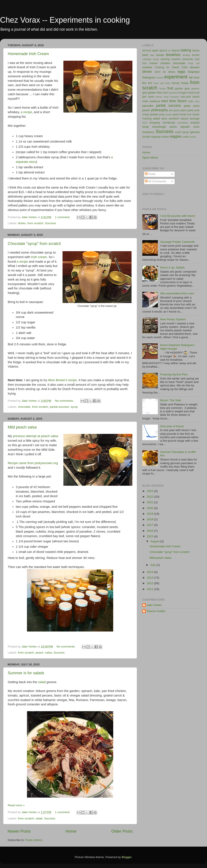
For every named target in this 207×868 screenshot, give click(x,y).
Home (71, 831)
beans (196, 51)
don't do (160, 72)
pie (171, 110)
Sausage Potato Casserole (177, 242)
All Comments (156, 181)
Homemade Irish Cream (28, 54)
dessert (195, 67)
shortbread (169, 123)
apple (155, 51)
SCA (145, 123)
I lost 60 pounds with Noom (178, 216)
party (187, 106)
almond (147, 51)
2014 (151, 572)
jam (144, 97)
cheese (153, 63)
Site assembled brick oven (177, 293)
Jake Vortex (154, 605)
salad (42, 682)
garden (179, 89)
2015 (151, 536)
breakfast (173, 55)
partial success (59, 407)
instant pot (193, 93)
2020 (151, 508)
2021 (151, 502)
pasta (196, 106)
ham (165, 93)
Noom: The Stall (170, 400)
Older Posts (122, 831)
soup (145, 127)
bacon (176, 50)
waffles (186, 137)
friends (176, 83)
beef (145, 55)
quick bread (180, 114)
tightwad (195, 132)
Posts (150, 174)
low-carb (186, 97)
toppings (156, 137)
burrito (196, 55)
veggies (176, 136)
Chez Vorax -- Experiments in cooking (65, 20)
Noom (182, 101)
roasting (147, 119)
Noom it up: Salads (172, 267)
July (153, 565)
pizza (177, 110)
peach (40, 653)
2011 (151, 589)
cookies (147, 67)
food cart (159, 83)
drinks (22, 223)
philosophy (159, 110)
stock (196, 127)
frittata (185, 83)
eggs (181, 71)
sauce (184, 118)
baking (186, 50)
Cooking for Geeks (167, 67)
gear (187, 89)
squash (185, 127)
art (170, 51)
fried (168, 83)
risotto (196, 114)
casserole (188, 59)
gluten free (155, 93)
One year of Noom (172, 426)
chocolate (24, 407)
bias (152, 55)
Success (51, 223)
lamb (151, 97)
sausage (194, 119)
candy (156, 59)
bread (160, 55)
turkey (165, 137)
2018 (151, 519)
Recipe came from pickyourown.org (33, 463)
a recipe (26, 112)
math (145, 101)
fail (191, 77)
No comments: (65, 401)
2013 (151, 578)
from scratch (35, 223)
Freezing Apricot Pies (174, 374)
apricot (163, 51)
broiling (186, 55)
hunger (182, 93)
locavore (175, 97)
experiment (176, 77)
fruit (170, 88)
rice (189, 114)
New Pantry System (173, 319)
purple (169, 114)
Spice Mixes (150, 158)
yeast (193, 137)
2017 (151, 525)
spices (173, 127)
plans (184, 110)
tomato (146, 137)
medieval (155, 101)
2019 (151, 514)
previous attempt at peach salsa (36, 436)
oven (197, 101)
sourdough (159, 127)
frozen (163, 89)
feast (197, 78)
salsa (49, 653)
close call (194, 63)
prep (162, 114)
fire (144, 83)
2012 (151, 583)
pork (191, 110)
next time (168, 101)
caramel (176, 59)
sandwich (174, 119)
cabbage (147, 59)
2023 (151, 491)
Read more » (16, 805)
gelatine (195, 89)
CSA (185, 67)
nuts (191, 101)
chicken (165, 63)
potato (154, 114)
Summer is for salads (26, 673)
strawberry (148, 132)
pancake (148, 106)
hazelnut (173, 93)
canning (165, 59)
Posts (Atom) (34, 840)
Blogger (127, 857)
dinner (147, 71)
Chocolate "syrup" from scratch (34, 244)
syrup (74, 407)
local (166, 97)
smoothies (183, 123)
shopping (155, 123)
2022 (151, 497)
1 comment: (63, 217)
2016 (151, 531)
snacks (195, 123)
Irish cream (39, 257)
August (155, 541)
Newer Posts (19, 831)
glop (145, 93)
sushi (178, 132)
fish (150, 83)
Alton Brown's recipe (62, 380)
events (160, 78)
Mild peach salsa (22, 427)
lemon (159, 97)
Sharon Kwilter (156, 611)
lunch (196, 97)
